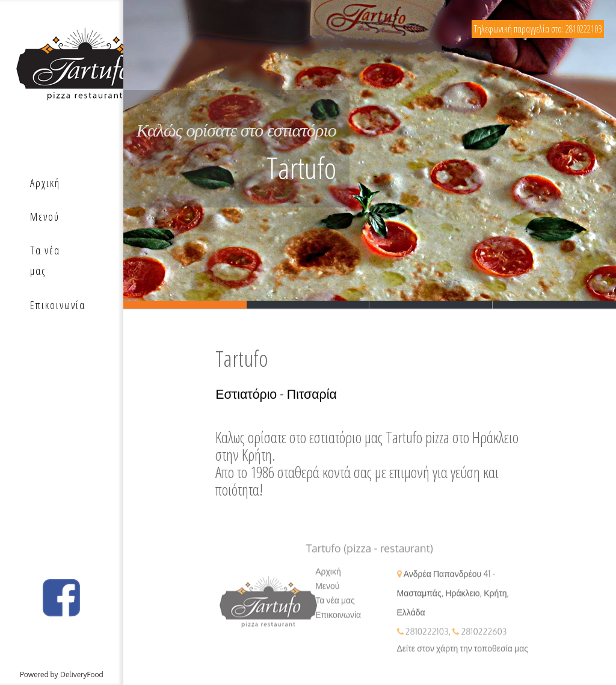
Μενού (327, 593)
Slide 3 (431, 305)
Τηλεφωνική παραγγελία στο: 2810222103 (538, 29)
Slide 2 (308, 305)
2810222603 (484, 638)
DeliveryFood (82, 674)
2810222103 (427, 638)
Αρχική (328, 578)
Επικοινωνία (338, 622)
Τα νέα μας (335, 607)
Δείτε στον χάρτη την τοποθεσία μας (463, 655)
